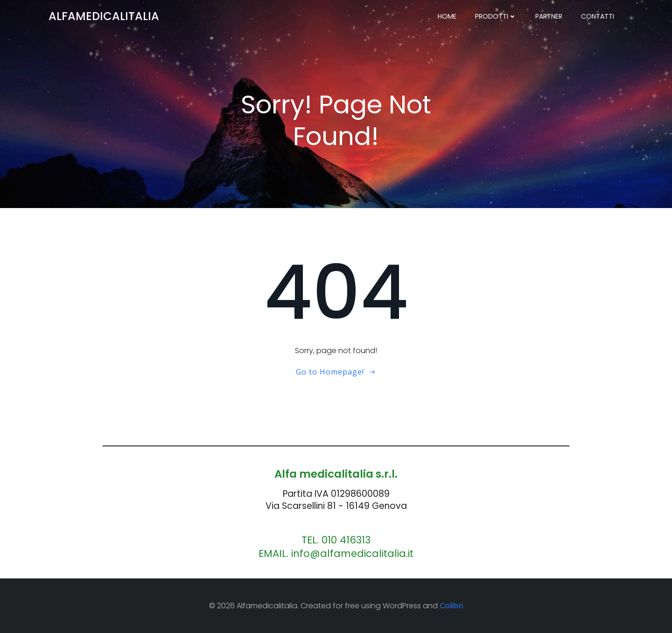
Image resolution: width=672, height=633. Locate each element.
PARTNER (549, 16)
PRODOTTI (496, 16)
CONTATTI (598, 16)
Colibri (451, 606)
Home (447, 16)
